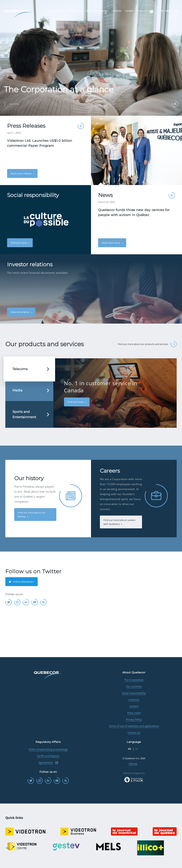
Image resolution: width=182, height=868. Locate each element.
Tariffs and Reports (48, 756)
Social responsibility (134, 693)
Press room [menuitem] (143, 11)
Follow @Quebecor (22, 582)
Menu (172, 11)
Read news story (111, 243)
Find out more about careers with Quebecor (120, 522)
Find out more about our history (32, 514)
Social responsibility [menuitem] (97, 11)
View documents (20, 312)
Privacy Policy (134, 719)
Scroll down (11, 104)
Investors (134, 700)
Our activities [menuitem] (75, 11)
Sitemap (133, 764)
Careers (134, 706)
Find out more (19, 243)
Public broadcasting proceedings (48, 749)
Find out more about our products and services (147, 344)
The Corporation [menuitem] (55, 11)
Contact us (134, 733)
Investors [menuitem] (117, 11)
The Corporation (134, 680)
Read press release (21, 173)
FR (162, 11)
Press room (134, 713)
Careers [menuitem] (129, 11)
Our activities (134, 686)
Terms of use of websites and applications (134, 726)
